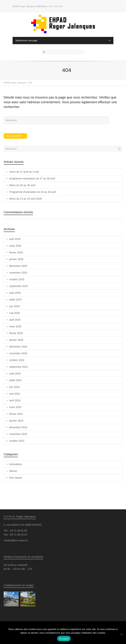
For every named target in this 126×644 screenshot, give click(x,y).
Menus (13, 471)
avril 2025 (15, 320)
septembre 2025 (19, 286)
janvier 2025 (16, 340)
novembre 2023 (18, 434)
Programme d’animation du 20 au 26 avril (33, 192)
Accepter (64, 639)
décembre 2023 (18, 427)
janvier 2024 (16, 421)
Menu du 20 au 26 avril (22, 185)
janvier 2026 (16, 259)
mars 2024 (15, 407)
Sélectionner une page (63, 41)
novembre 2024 (18, 353)
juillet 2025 (15, 300)
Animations (16, 464)
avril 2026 (15, 239)
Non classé (16, 478)
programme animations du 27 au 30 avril (32, 178)
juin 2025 (15, 306)
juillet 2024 (15, 380)
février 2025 (16, 333)
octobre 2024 (17, 360)
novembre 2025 (18, 273)
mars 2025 (15, 326)
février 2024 (16, 414)
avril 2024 (15, 400)
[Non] (121, 634)
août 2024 (15, 374)
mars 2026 (15, 246)
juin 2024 (15, 387)
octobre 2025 (17, 279)
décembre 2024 (18, 347)
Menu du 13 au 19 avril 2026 (25, 199)
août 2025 (15, 293)
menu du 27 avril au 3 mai (24, 172)
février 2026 (16, 252)
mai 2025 (15, 313)
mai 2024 (15, 394)
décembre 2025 (18, 266)
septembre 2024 (19, 367)
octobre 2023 (17, 441)
